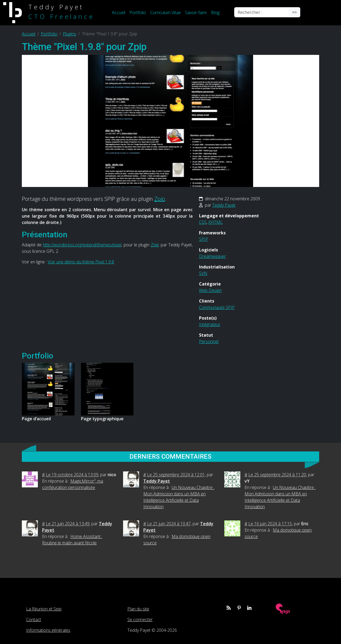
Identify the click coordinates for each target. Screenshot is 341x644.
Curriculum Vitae (166, 13)
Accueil (119, 13)
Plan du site (138, 609)
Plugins (70, 34)
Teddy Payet (224, 205)
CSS (203, 222)
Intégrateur (210, 324)
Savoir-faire (196, 13)
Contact (34, 619)
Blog (215, 13)
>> (294, 12)
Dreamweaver (212, 256)
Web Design (210, 290)
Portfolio (138, 13)
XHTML (216, 222)
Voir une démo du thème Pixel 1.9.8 (81, 262)
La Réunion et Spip (44, 609)
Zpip (160, 199)
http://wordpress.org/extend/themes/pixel (82, 245)
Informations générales (48, 630)
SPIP (204, 239)
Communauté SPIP (217, 307)
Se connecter (140, 619)
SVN (203, 273)
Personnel (209, 341)
